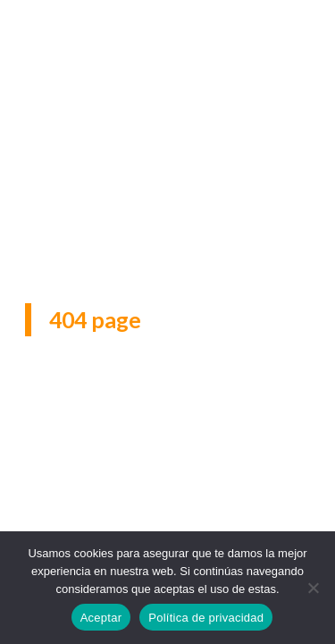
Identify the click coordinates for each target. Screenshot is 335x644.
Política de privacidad (206, 618)
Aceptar (101, 618)
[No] (313, 588)
